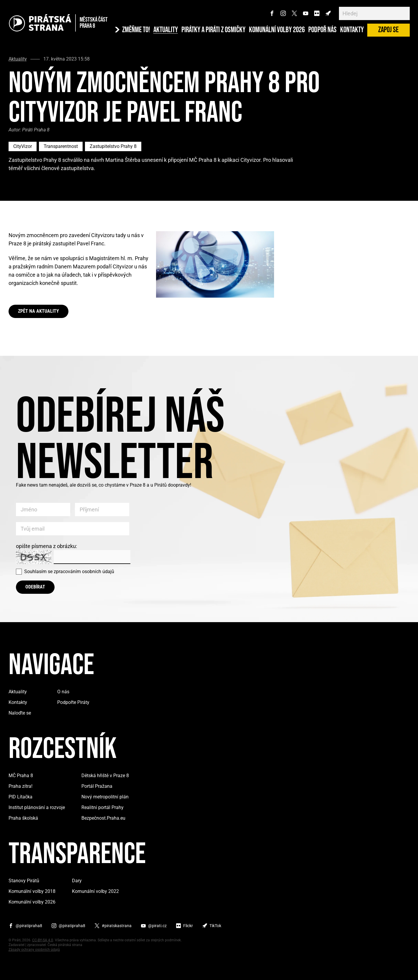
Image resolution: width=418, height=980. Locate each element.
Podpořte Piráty (73, 702)
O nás (63, 692)
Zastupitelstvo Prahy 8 (113, 146)
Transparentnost (61, 146)
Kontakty (352, 30)
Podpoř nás (322, 30)
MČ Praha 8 (21, 776)
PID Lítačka (21, 797)
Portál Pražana (97, 786)
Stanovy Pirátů (24, 881)
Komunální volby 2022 (95, 891)
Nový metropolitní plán (105, 797)
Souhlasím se (69, 571)
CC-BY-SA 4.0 (43, 940)
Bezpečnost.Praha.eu (103, 818)
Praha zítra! (21, 786)
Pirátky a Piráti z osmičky (213, 30)
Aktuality (166, 30)
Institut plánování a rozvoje (37, 807)
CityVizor (23, 146)
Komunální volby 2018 (32, 891)
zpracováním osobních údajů (84, 571)
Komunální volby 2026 (277, 30)
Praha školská (23, 818)
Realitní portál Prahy (103, 807)
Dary (77, 881)
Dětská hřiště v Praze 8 (105, 776)
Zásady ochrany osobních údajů (34, 950)
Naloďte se (20, 713)
